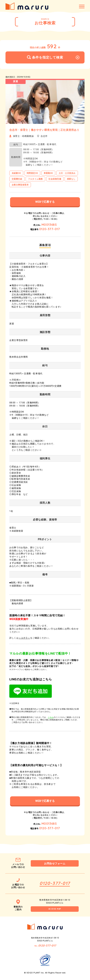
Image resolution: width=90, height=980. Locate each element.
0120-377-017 (50, 229)
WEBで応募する (45, 202)
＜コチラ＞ (24, 638)
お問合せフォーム (55, 863)
